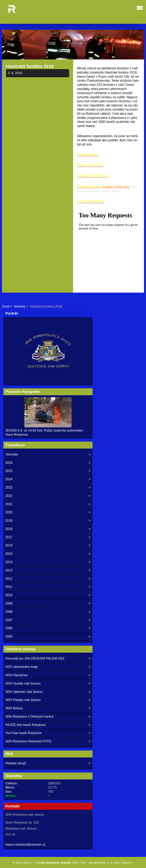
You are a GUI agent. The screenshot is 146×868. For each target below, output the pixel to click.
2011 (9, 587)
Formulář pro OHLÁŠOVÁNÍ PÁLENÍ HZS (35, 658)
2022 (9, 496)
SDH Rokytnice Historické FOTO (28, 741)
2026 (9, 463)
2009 (9, 603)
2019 (9, 521)
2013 (9, 570)
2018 (9, 529)
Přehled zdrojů (16, 763)
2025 (9, 471)
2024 (9, 479)
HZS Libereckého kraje (21, 667)
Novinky (20, 306)
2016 (9, 545)
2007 (9, 620)
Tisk (83, 863)
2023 (9, 487)
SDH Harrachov (16, 675)
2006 (9, 628)
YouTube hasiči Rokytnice (23, 733)
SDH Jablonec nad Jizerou (24, 692)
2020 (9, 512)
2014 (9, 562)
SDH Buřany (14, 708)
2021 (9, 504)
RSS (75, 863)
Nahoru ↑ (127, 863)
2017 (9, 537)
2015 (9, 554)
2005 (9, 636)
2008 (9, 612)
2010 (9, 595)
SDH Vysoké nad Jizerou (23, 683)
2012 (9, 579)
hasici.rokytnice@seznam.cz (25, 845)
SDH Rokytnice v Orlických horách (30, 717)
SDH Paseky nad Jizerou (23, 700)
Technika (12, 454)
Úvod (6, 306)
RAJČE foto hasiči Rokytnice (26, 725)
